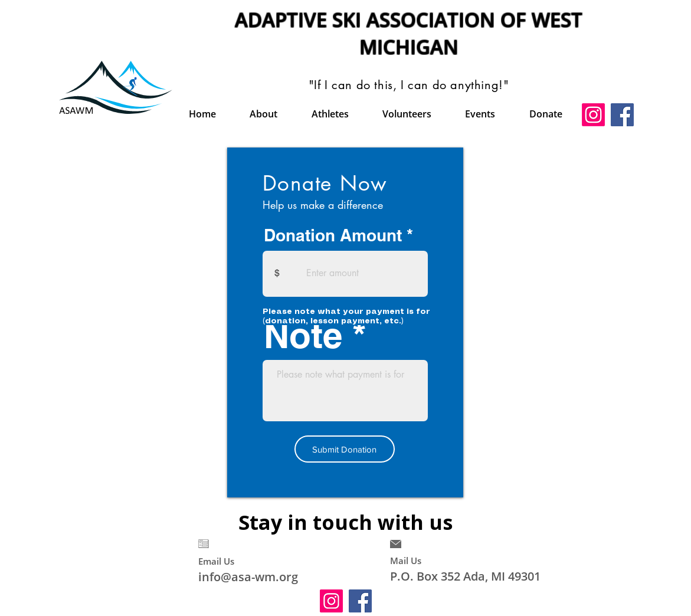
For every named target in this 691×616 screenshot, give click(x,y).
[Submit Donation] (345, 449)
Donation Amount (333, 235)
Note (303, 335)
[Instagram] (593, 115)
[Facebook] (622, 115)
